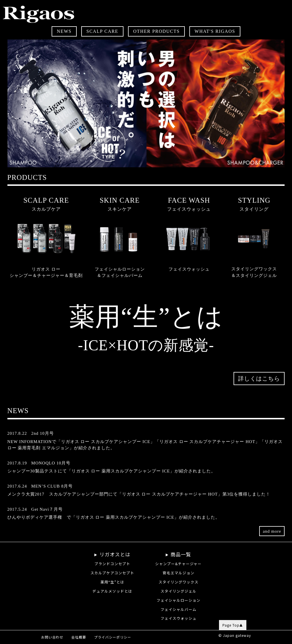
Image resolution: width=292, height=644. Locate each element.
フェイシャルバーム (179, 609)
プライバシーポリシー (113, 637)
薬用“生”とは (112, 582)
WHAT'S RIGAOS (215, 31)
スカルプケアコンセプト (112, 573)
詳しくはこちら (259, 390)
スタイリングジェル (179, 591)
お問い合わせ (52, 637)
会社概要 (79, 637)
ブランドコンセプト (112, 564)
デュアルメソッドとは (112, 591)
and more (272, 538)
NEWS (64, 31)
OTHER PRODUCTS (156, 31)
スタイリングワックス (179, 582)
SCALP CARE (102, 31)
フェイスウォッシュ (179, 618)
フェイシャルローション (179, 600)
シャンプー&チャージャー (178, 564)
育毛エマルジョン (179, 573)
